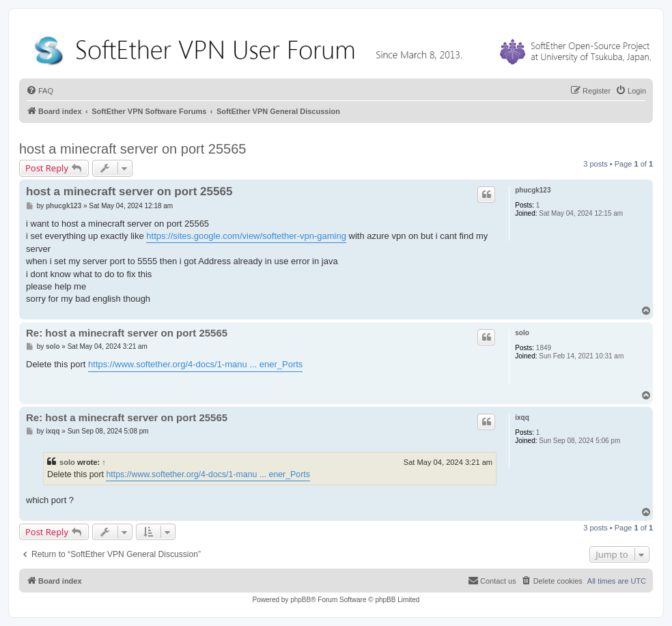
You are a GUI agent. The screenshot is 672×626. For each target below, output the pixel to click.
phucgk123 (533, 190)
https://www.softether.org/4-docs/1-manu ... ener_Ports (195, 364)
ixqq (522, 417)
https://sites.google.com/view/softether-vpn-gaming (246, 236)
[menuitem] (40, 91)
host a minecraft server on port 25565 (132, 149)
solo (522, 333)
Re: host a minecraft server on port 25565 (127, 333)
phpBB (300, 600)
